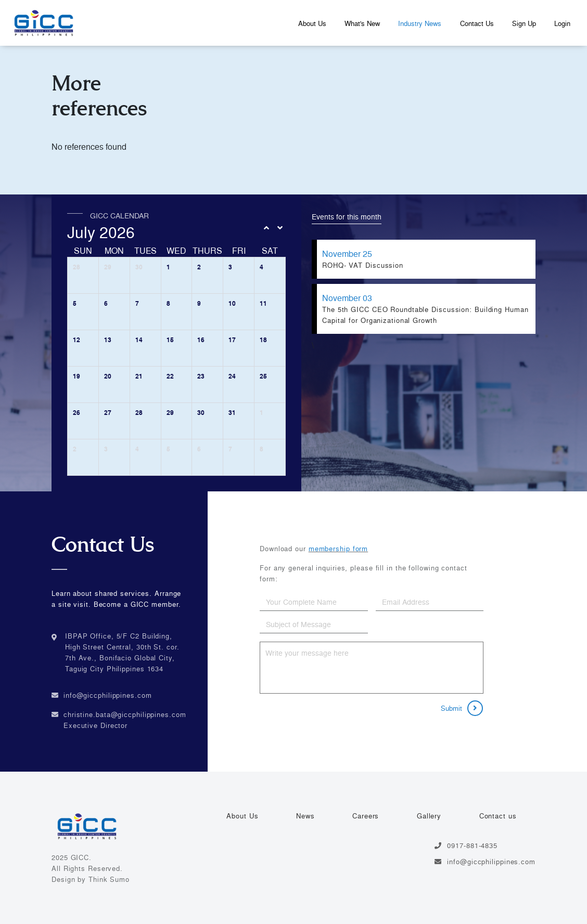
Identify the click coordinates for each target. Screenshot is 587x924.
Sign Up (524, 23)
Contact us (498, 816)
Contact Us (477, 23)
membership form (339, 549)
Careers (366, 816)
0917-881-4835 (466, 845)
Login (562, 23)
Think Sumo (109, 879)
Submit (462, 708)
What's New (362, 23)
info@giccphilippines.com (108, 695)
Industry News (420, 23)
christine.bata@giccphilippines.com (125, 714)
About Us (312, 23)
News (305, 816)
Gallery (429, 816)
